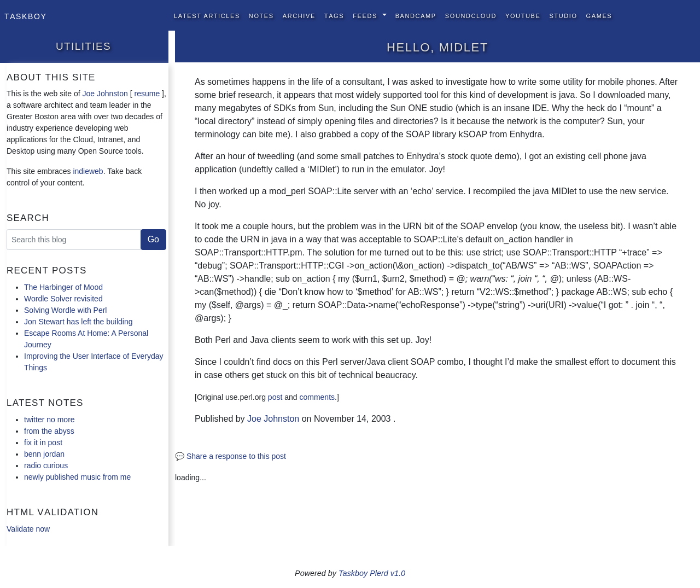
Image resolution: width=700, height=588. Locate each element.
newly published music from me (77, 477)
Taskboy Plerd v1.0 (372, 573)
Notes (261, 15)
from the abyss (49, 431)
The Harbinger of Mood (63, 287)
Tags (334, 15)
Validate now (28, 529)
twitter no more (49, 420)
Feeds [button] (366, 15)
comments (317, 397)
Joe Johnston (105, 94)
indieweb (88, 171)
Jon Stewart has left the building (78, 322)
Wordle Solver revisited (63, 299)
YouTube (523, 15)
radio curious (46, 465)
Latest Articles (207, 15)
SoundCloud (471, 15)
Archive (299, 15)
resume (147, 94)
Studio (563, 15)
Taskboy (25, 15)
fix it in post (43, 443)
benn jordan (44, 454)
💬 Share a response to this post (231, 456)
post (275, 397)
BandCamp (416, 15)
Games (599, 15)
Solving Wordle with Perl (65, 310)
